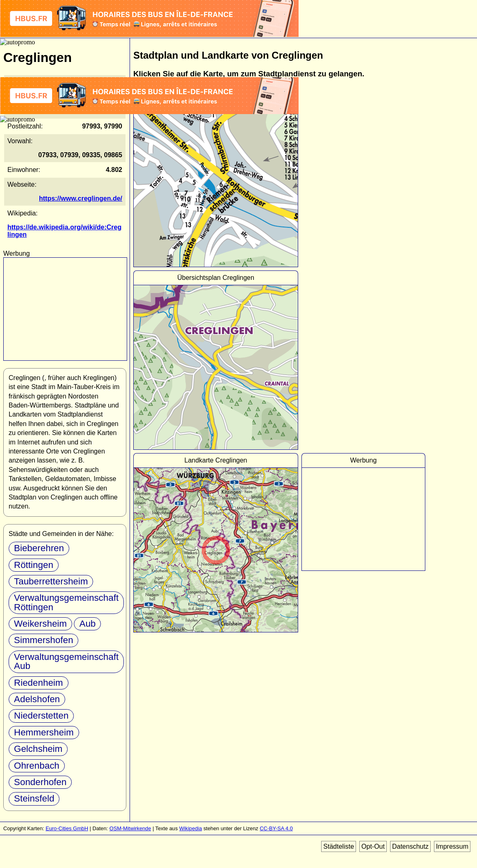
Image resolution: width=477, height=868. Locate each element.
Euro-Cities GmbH (67, 828)
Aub (87, 624)
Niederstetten (41, 716)
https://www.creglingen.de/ (81, 198)
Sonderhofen (40, 782)
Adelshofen (37, 699)
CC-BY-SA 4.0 (276, 828)
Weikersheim (40, 624)
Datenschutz (410, 846)
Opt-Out (373, 846)
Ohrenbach (37, 766)
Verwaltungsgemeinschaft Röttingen (66, 602)
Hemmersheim (44, 732)
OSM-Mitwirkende (130, 828)
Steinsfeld (34, 798)
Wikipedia (191, 828)
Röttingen (34, 565)
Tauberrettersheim (51, 581)
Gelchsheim (38, 749)
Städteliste (339, 846)
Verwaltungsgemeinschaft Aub (66, 661)
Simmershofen (43, 640)
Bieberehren (39, 548)
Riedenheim (39, 683)
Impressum (452, 846)
